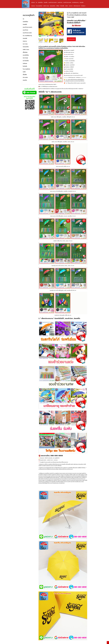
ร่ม (36, 2)
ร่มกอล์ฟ (81, 2)
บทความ (71, 6)
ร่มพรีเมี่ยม (40, 2)
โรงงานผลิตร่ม (39, 6)
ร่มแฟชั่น (46, 2)
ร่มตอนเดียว (53, 6)
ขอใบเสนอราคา (77, 6)
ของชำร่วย (60, 2)
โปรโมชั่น (62, 6)
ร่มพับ (67, 6)
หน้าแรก (33, 2)
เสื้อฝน (58, 6)
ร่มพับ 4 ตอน (46, 6)
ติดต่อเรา (83, 6)
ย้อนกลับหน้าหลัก (71, 39)
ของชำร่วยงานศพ (67, 2)
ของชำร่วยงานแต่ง (53, 2)
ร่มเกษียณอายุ (75, 2)
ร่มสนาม (33, 6)
